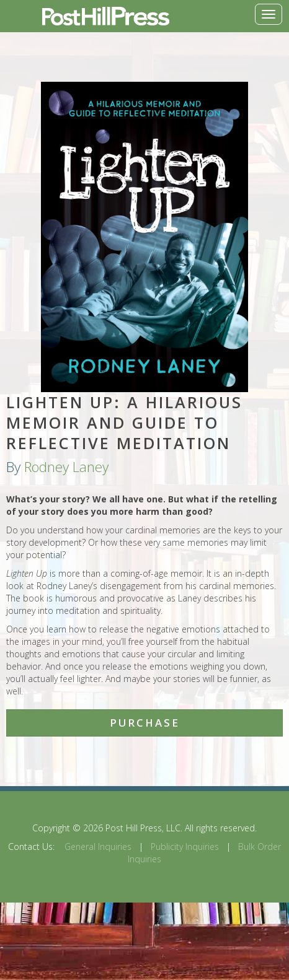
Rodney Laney (66, 467)
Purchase (145, 723)
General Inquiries (98, 847)
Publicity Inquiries (185, 847)
